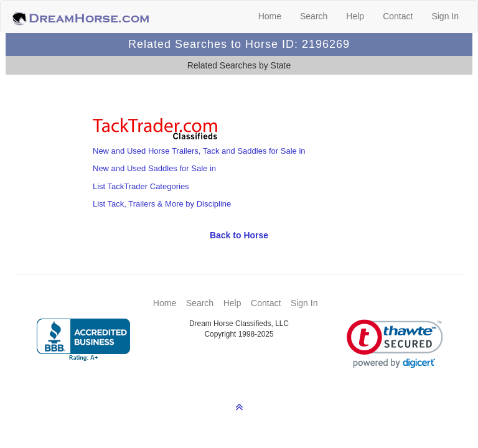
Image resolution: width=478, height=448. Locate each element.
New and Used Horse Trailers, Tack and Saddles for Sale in (199, 151)
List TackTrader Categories (141, 186)
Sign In (445, 16)
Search (314, 16)
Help (355, 16)
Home (270, 16)
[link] (395, 344)
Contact (398, 16)
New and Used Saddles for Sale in (154, 168)
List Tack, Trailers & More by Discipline (162, 204)
